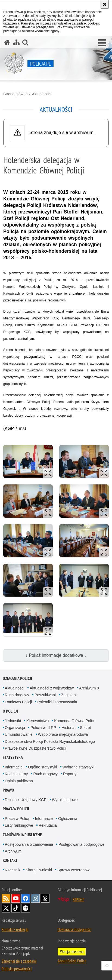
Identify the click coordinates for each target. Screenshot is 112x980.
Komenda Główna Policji (75, 721)
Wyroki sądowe (65, 800)
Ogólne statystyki (43, 767)
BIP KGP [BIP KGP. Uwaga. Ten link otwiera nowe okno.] (78, 899)
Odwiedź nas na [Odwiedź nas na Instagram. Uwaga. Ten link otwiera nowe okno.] (35, 898)
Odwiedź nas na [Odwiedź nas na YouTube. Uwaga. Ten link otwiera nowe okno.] (16, 898)
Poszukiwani (45, 695)
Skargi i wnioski (39, 870)
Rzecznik (13, 870)
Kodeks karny (16, 774)
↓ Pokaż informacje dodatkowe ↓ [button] (56, 655)
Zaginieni (69, 695)
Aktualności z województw (52, 688)
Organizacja (15, 728)
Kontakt (10, 860)
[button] (102, 43)
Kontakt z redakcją (15, 929)
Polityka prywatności (17, 969)
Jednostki (13, 721)
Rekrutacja (48, 825)
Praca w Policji (16, 809)
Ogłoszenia (68, 819)
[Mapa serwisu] (16, 42)
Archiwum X (89, 688)
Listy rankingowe (19, 825)
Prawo (8, 790)
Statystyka (13, 757)
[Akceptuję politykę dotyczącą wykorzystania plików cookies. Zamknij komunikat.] (105, 4)
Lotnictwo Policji (18, 702)
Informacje (14, 767)
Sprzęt (85, 728)
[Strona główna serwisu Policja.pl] (7, 42)
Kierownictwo (38, 721)
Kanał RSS (6, 898)
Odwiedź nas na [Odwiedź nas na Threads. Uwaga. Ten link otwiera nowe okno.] (45, 898)
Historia (68, 728)
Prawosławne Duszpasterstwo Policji (36, 748)
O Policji (10, 711)
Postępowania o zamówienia (29, 844)
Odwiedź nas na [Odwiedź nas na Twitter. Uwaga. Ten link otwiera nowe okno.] (6, 908)
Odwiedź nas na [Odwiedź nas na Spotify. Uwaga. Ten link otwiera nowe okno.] (26, 908)
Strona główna (15, 94)
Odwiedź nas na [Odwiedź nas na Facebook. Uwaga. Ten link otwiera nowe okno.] (26, 898)
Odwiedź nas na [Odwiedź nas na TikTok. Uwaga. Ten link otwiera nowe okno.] (16, 908)
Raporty (70, 774)
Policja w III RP (43, 728)
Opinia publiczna (19, 781)
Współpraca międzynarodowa (63, 734)
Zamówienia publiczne (22, 835)
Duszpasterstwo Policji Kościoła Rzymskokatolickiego (50, 741)
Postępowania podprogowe (81, 844)
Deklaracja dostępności (74, 929)
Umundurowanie (19, 734)
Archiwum (13, 851)
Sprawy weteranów (73, 870)
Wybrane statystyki (78, 767)
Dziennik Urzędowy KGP (26, 800)
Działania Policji (17, 678)
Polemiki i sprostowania (57, 702)
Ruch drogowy (17, 695)
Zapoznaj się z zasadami (19, 961)
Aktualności (42, 94)
